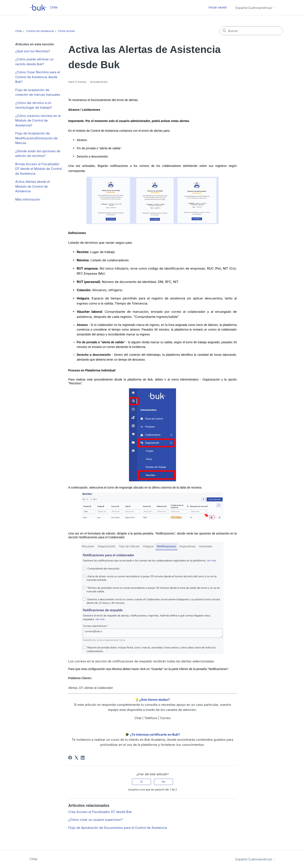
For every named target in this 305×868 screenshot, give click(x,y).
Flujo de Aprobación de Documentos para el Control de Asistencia (118, 828)
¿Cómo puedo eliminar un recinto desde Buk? (34, 62)
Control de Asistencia (40, 31)
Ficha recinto (66, 31)
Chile (19, 31)
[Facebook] (70, 758)
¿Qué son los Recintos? (33, 51)
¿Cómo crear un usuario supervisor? (95, 820)
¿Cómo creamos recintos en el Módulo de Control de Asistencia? (38, 120)
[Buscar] (251, 31)
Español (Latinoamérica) (255, 8)
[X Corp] (76, 758)
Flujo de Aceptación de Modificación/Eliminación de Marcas (36, 138)
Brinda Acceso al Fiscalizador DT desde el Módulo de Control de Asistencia (39, 169)
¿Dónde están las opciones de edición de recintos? (38, 154)
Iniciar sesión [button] (218, 7)
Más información (28, 199)
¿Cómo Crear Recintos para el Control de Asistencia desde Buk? (38, 77)
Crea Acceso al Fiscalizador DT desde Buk (100, 812)
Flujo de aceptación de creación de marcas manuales (38, 92)
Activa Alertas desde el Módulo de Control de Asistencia (33, 186)
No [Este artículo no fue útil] (164, 782)
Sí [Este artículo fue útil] (142, 782)
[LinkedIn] (83, 758)
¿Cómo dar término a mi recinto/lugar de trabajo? (34, 105)
